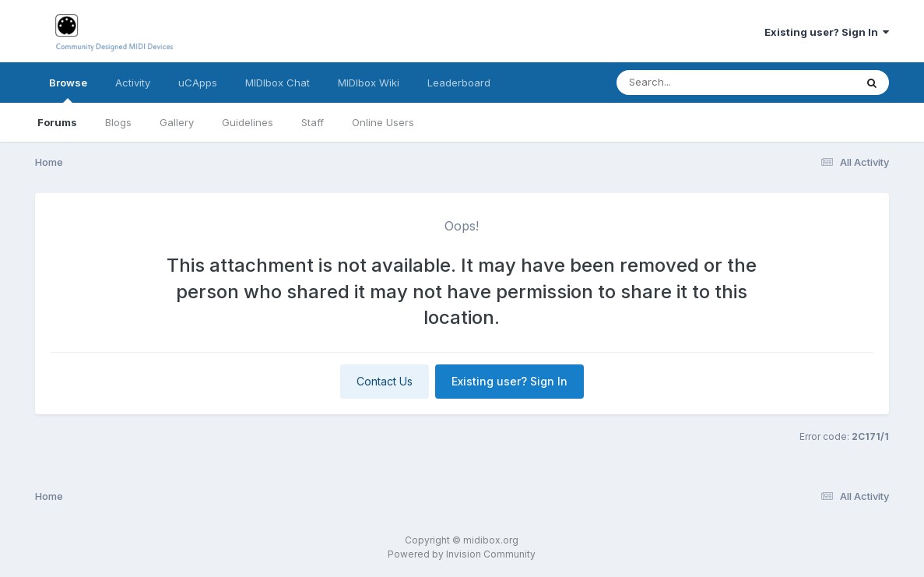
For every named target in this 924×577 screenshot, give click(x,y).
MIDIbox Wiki (369, 83)
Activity (133, 83)
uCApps (198, 83)
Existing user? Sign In (827, 32)
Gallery (177, 122)
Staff (313, 122)
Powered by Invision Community (462, 554)
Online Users (383, 122)
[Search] (693, 83)
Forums (57, 122)
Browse (68, 90)
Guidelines (248, 122)
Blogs (118, 122)
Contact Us (385, 381)
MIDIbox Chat (278, 83)
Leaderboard (459, 83)
